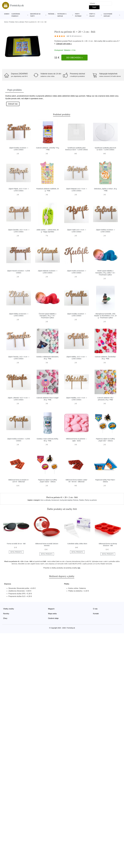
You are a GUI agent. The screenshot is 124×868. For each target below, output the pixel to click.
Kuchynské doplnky (108, 15)
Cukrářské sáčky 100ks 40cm (77, 544)
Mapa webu (52, 614)
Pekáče (81, 500)
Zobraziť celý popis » (64, 44)
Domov (7, 14)
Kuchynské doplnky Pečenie (69, 500)
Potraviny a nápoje (62, 15)
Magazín (51, 609)
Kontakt (96, 614)
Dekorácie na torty (35, 15)
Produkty (12, 22)
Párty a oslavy (92, 15)
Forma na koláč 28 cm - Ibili (16, 544)
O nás (95, 609)
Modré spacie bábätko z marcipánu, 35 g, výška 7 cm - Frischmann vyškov (105, 273)
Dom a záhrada (20, 22)
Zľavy (5, 618)
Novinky (6, 614)
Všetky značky (9, 609)
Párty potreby (78, 15)
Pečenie (51, 14)
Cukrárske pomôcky (16, 15)
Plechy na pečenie (91, 500)
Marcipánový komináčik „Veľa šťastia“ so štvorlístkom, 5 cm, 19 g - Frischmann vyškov (105, 316)
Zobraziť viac (13, 104)
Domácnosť (55, 500)
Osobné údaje (53, 618)
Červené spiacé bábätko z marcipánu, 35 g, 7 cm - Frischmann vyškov (47, 316)
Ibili (104, 41)
